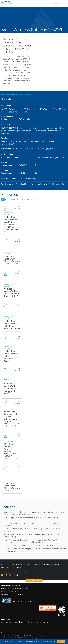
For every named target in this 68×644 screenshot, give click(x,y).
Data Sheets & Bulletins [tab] (16, 200)
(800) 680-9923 (22, 594)
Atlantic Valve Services (10, 622)
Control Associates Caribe (39, 622)
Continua (24, 622)
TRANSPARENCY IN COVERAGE (30, 635)
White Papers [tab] (31, 200)
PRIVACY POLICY (16, 635)
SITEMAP (43, 635)
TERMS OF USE (6, 635)
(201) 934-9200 (10, 575)
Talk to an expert (34, 580)
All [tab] (3, 200)
